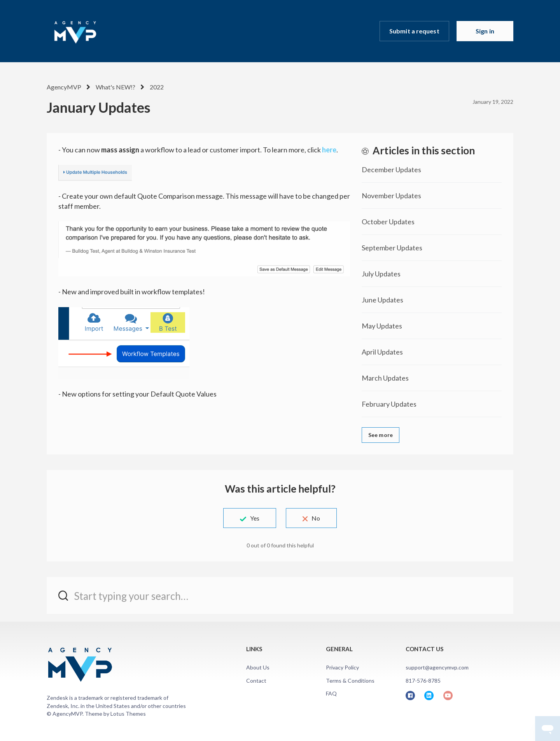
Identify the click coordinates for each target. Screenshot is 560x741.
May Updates (382, 326)
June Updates (382, 300)
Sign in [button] (485, 31)
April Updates (382, 352)
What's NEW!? (115, 87)
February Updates (389, 404)
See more (381, 435)
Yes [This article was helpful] (255, 518)
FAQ (331, 693)
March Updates (385, 378)
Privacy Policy (342, 667)
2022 (157, 87)
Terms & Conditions (350, 681)
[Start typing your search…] (280, 595)
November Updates (391, 196)
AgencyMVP (64, 87)
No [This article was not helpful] (316, 518)
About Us (258, 667)
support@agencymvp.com (437, 667)
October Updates (388, 222)
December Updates (391, 170)
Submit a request (414, 31)
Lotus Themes (128, 714)
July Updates (381, 274)
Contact (256, 681)
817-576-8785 (423, 681)
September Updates (392, 248)
